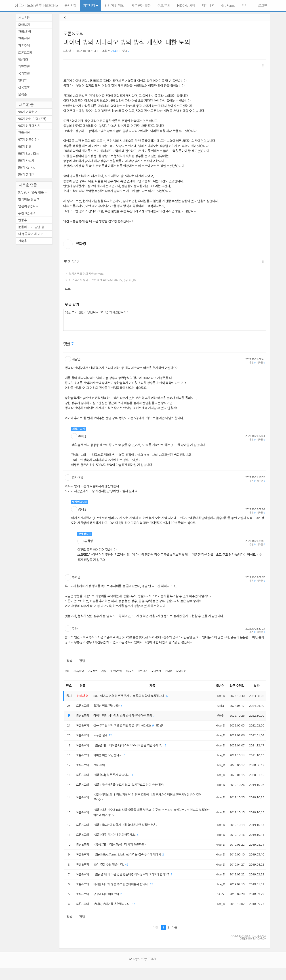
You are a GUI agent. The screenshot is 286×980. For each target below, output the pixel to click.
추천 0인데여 (27, 213)
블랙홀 (22, 94)
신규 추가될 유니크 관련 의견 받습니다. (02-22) (100, 280)
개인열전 (147, 672)
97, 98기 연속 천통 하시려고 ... (35, 192)
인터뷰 (175, 672)
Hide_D (218, 696)
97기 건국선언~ (29, 140)
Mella (218, 707)
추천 (252, 363)
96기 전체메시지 (29, 126)
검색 (69, 661)
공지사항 (70, 6)
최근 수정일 (235, 686)
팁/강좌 (133, 672)
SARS (218, 905)
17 (137, 916)
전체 (67, 672)
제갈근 (76, 359)
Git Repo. (228, 6)
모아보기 (24, 25)
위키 (244, 6)
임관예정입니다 (28, 206)
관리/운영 (80, 672)
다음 (174, 940)
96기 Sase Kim (28, 154)
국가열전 (161, 672)
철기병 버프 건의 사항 (84, 274)
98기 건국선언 (28, 112)
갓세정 (82, 509)
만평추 (22, 220)
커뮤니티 (91, 6)
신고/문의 (164, 6)
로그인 (262, 6)
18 (170, 749)
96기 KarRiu (27, 168)
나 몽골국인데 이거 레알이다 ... (35, 234)
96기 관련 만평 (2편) (32, 119)
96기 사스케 (26, 161)
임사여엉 (78, 477)
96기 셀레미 (26, 174)
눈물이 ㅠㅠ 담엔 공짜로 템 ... (35, 227)
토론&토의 (74, 34)
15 (156, 895)
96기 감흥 (25, 147)
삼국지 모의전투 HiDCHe (36, 6)
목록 (68, 289)
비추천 (261, 363)
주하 (75, 629)
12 (113, 738)
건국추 (22, 241)
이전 (155, 940)
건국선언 (94, 672)
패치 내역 (208, 6)
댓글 (126, 51)
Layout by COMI (142, 971)
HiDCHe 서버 (186, 6)
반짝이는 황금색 (29, 199)
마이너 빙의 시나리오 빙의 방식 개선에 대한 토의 (127, 42)
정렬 (82, 661)
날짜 (256, 686)
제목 (151, 686)
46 (130, 874)
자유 (106, 672)
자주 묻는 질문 (141, 6)
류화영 (67, 51)
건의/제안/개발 (115, 6)
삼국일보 (188, 672)
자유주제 (24, 46)
